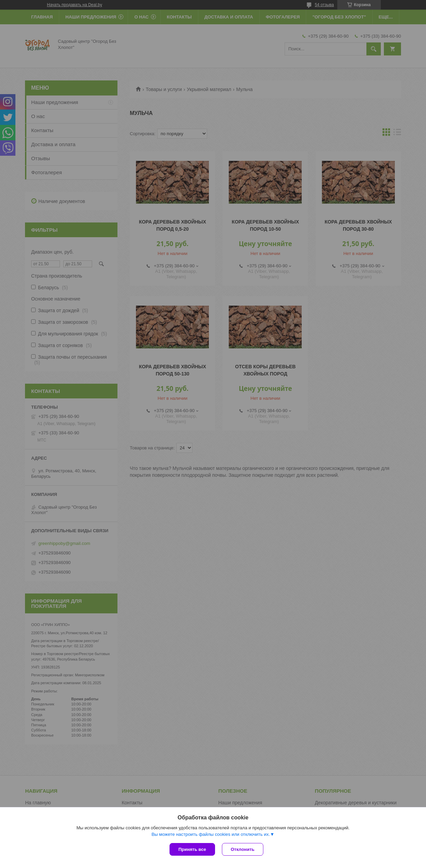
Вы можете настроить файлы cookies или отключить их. (211, 834)
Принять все (192, 849)
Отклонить (243, 849)
